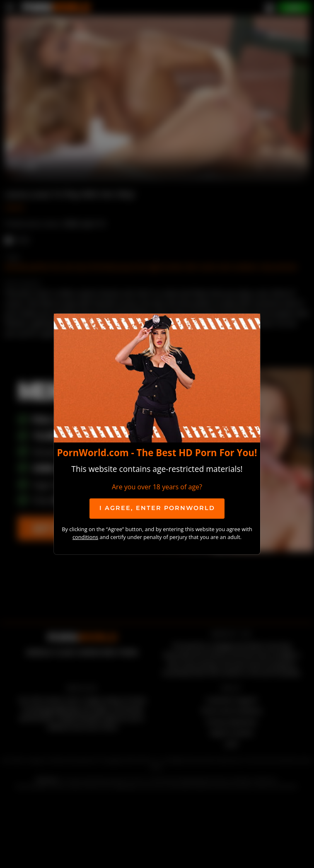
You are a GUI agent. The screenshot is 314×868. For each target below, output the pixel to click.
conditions (85, 537)
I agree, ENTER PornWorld (157, 508)
